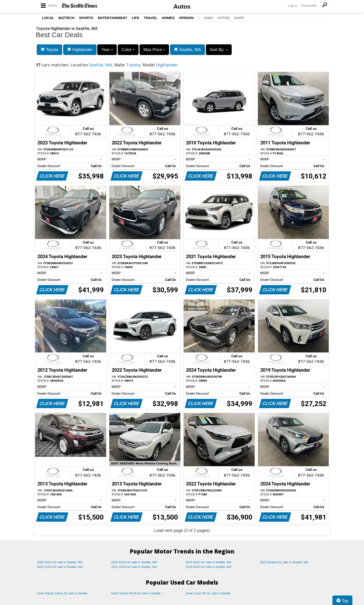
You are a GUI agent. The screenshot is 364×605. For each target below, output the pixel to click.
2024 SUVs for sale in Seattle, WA (134, 562)
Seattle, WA (187, 50)
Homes (168, 18)
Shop (239, 18)
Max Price (154, 50)
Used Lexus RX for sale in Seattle (208, 593)
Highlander (80, 50)
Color (128, 50)
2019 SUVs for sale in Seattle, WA (208, 567)
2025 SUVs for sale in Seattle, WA (60, 562)
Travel (151, 18)
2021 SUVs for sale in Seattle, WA (134, 567)
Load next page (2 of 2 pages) (182, 530)
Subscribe (309, 5)
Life (135, 18)
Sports (86, 18)
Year (107, 50)
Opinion (186, 18)
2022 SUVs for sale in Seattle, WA (60, 567)
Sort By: (219, 50)
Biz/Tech (67, 18)
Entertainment (112, 18)
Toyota (49, 50)
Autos (182, 7)
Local (48, 18)
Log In (292, 5)
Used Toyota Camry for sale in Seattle (62, 593)
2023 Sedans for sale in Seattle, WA (284, 562)
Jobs (208, 18)
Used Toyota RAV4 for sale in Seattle (136, 593)
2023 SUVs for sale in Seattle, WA (208, 562)
